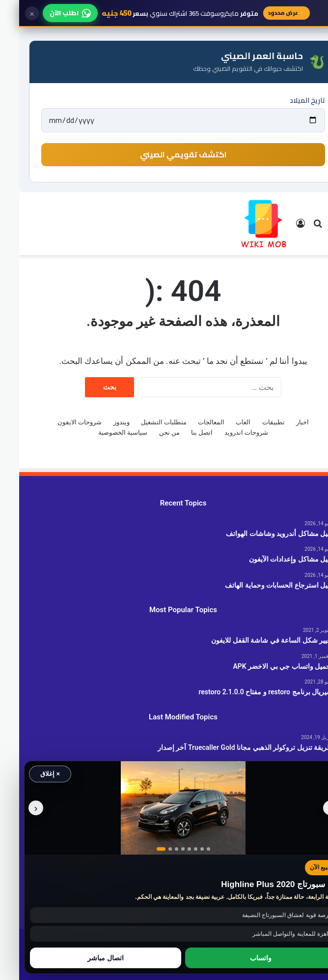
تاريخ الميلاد (288, 100)
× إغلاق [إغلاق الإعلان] (31, 774)
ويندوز (102, 422)
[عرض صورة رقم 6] (177, 849)
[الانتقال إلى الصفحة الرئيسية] (245, 224)
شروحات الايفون (60, 422)
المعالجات (192, 422)
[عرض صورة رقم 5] (170, 849)
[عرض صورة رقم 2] (151, 849)
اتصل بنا (183, 432)
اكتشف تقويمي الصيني (164, 154)
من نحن (150, 432)
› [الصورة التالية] (17, 808)
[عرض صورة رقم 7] (183, 849)
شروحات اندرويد (227, 432)
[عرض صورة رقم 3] (157, 849)
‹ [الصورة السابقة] (312, 808)
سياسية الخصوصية (104, 432)
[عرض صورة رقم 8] (189, 849)
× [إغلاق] (13, 13)
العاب (224, 422)
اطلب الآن (51, 13)
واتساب (242, 958)
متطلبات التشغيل (145, 422)
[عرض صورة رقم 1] (142, 849)
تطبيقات (254, 422)
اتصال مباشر (86, 958)
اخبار (283, 422)
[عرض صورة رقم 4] (164, 849)
